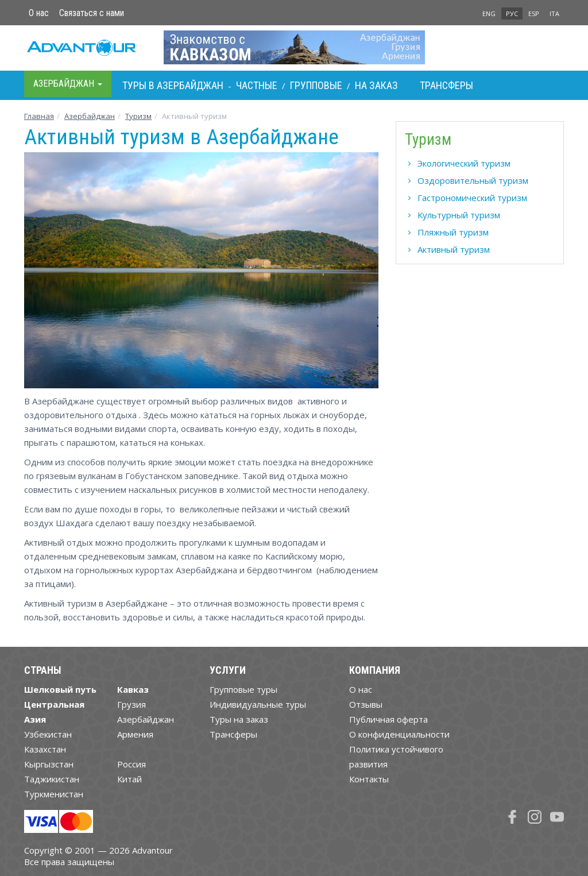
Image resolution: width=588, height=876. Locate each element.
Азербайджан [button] (68, 84)
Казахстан (45, 749)
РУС (512, 13)
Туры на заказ (239, 719)
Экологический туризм (464, 163)
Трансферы (446, 85)
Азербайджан (90, 116)
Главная (39, 116)
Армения (135, 734)
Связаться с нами (92, 13)
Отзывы (366, 704)
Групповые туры (243, 689)
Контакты (369, 779)
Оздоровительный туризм (473, 180)
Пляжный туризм (453, 232)
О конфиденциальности (399, 734)
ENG (489, 13)
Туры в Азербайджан (173, 85)
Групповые (316, 85)
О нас (39, 13)
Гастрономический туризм (472, 198)
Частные (257, 85)
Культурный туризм (459, 215)
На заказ (376, 85)
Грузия (131, 704)
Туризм (138, 116)
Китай (129, 779)
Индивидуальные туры (258, 704)
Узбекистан (48, 734)
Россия (131, 764)
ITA (554, 13)
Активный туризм (454, 249)
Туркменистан (54, 794)
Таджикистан (52, 779)
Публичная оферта (388, 719)
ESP (534, 13)
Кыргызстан (49, 764)
